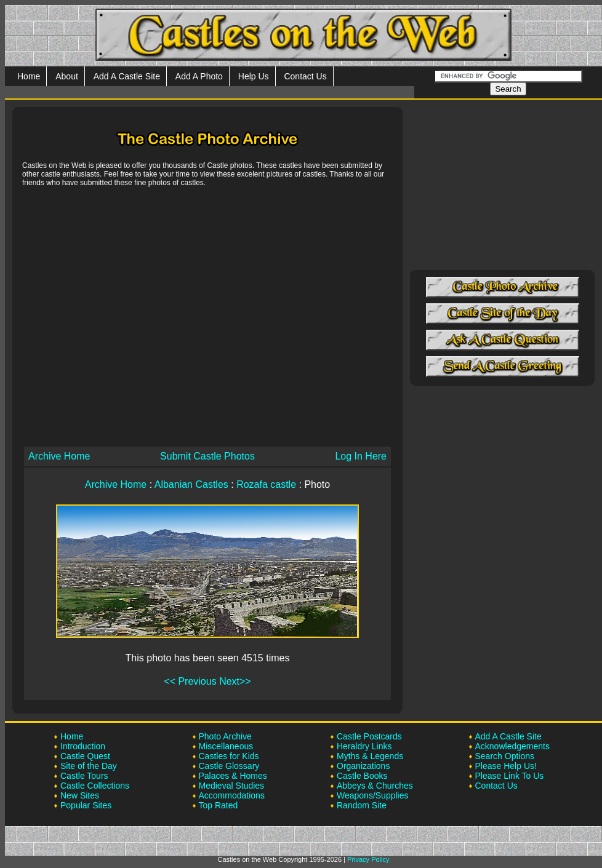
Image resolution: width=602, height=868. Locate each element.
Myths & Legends (370, 756)
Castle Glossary (229, 766)
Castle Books (362, 776)
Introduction (83, 746)
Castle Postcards (369, 736)
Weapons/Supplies (372, 795)
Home (29, 76)
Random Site (362, 805)
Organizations (363, 766)
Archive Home (59, 456)
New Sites (80, 795)
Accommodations (232, 795)
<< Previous (190, 681)
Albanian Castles (191, 484)
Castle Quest (85, 756)
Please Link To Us (510, 776)
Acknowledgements (512, 746)
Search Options (505, 756)
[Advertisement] (115, 316)
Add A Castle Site (127, 76)
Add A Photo (199, 76)
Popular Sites (86, 805)
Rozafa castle (266, 484)
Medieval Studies (232, 786)
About (67, 76)
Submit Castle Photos (207, 456)
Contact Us (305, 76)
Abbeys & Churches (375, 786)
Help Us (254, 76)
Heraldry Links (364, 746)
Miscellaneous (226, 746)
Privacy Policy (368, 859)
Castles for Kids (229, 756)
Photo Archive (225, 736)
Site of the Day (89, 766)
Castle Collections (95, 786)
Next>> (235, 681)
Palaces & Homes (233, 776)
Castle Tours (84, 776)
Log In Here (361, 456)
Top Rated (219, 805)
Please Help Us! (506, 766)
